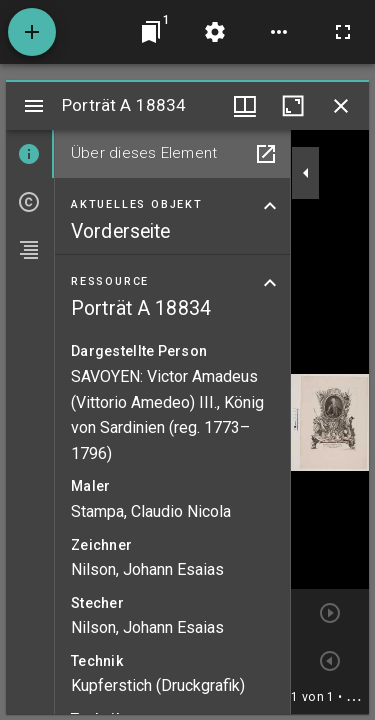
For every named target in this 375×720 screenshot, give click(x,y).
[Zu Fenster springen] (151, 32)
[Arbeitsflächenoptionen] (279, 32)
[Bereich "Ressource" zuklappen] (270, 283)
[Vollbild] (343, 32)
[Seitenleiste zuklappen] (306, 173)
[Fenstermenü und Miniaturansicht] (245, 106)
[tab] (30, 154)
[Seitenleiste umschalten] (34, 106)
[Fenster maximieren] (293, 106)
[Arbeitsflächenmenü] (215, 32)
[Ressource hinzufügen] (32, 32)
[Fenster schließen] (341, 106)
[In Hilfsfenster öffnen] (266, 154)
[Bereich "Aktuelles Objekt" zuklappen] (270, 206)
